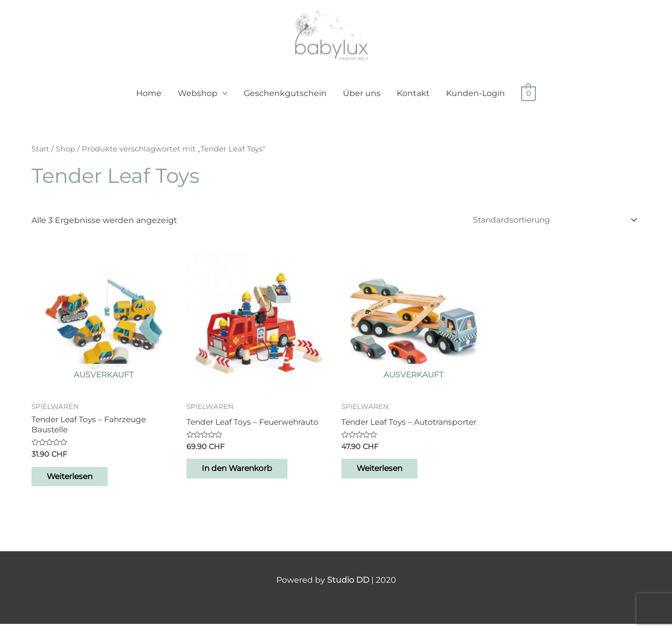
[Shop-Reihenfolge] (550, 225)
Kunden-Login (475, 99)
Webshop (198, 99)
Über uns (362, 99)
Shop (66, 154)
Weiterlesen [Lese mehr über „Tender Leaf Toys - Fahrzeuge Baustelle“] (76, 483)
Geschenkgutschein (285, 99)
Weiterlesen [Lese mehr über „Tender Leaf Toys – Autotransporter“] (386, 475)
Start (41, 154)
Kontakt (413, 99)
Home (149, 99)
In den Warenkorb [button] (244, 475)
